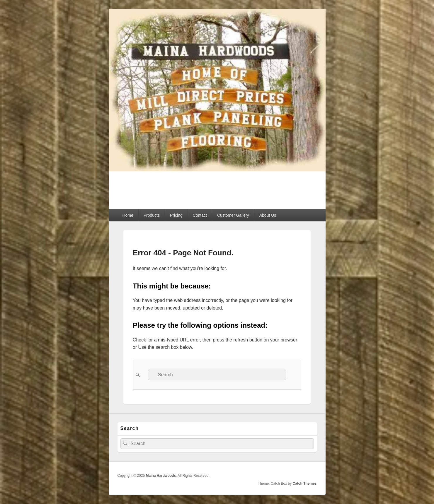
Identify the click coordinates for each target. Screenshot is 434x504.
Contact (200, 215)
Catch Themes (304, 484)
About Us (268, 215)
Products (152, 215)
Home (128, 215)
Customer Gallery (233, 215)
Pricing (176, 215)
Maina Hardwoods (163, 187)
